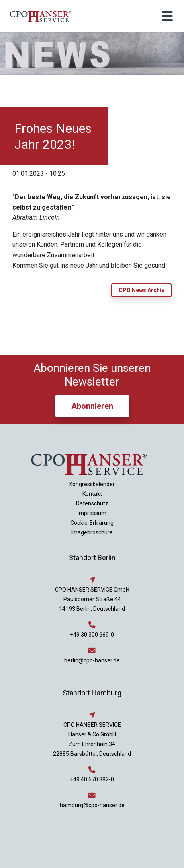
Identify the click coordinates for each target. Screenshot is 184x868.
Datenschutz (92, 503)
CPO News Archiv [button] (141, 290)
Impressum (92, 513)
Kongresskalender (92, 484)
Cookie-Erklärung (92, 523)
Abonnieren (92, 406)
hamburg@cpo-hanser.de (92, 805)
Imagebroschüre (92, 532)
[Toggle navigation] (167, 16)
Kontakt (92, 494)
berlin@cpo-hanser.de (92, 660)
